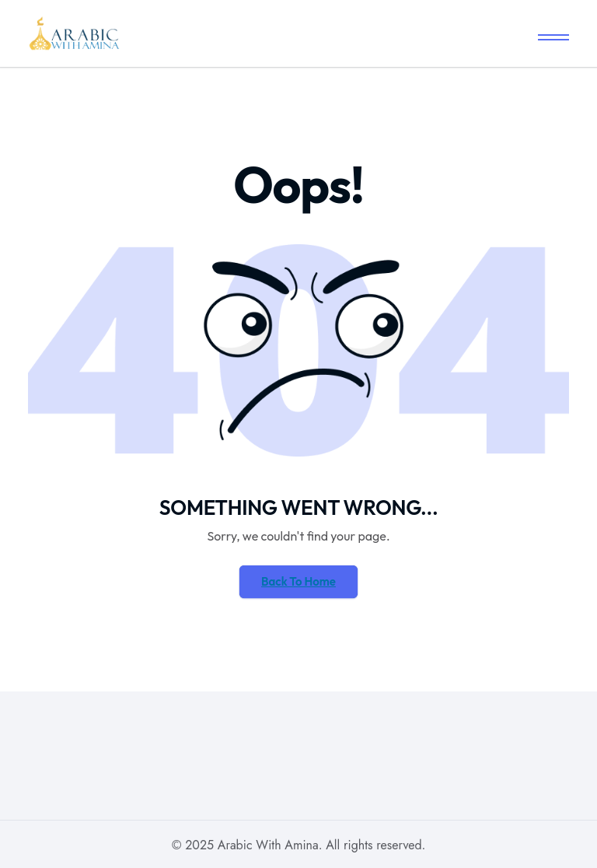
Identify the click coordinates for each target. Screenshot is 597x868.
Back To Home (298, 581)
